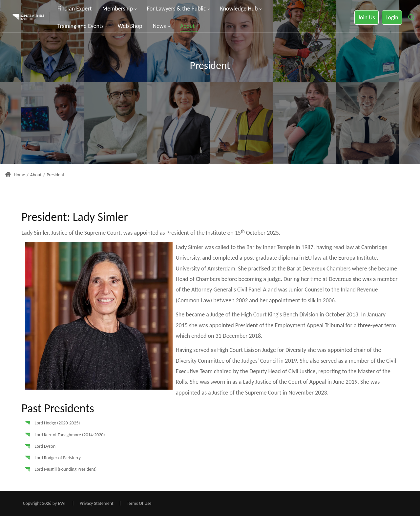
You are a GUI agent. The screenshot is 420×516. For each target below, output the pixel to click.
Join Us (366, 17)
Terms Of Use (139, 503)
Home (15, 175)
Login (392, 17)
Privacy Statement (97, 503)
